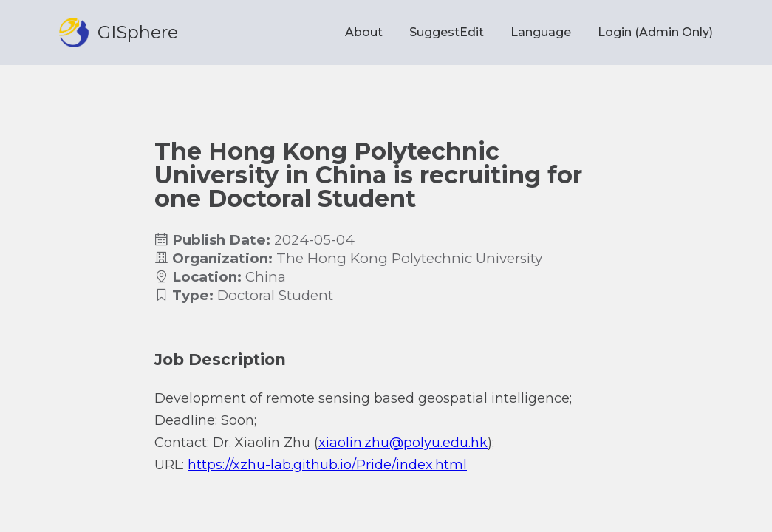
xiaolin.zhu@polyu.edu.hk (403, 443)
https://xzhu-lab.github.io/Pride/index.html (327, 465)
